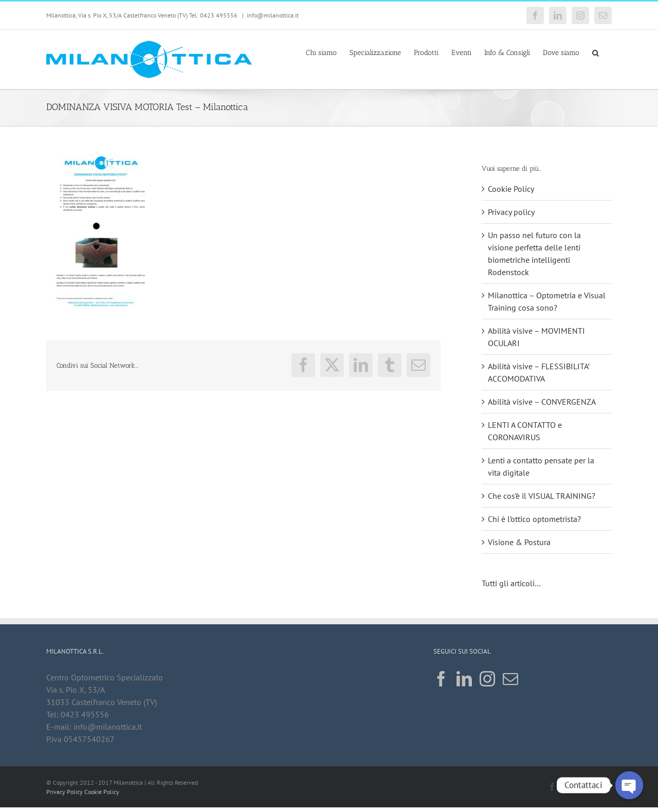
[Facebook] (441, 679)
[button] (596, 52)
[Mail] (510, 679)
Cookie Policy (511, 189)
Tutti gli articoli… (512, 583)
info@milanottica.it (273, 15)
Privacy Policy (65, 792)
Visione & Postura (519, 542)
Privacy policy (511, 212)
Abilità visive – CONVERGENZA (542, 402)
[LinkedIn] (464, 679)
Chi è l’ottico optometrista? (534, 519)
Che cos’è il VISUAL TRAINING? (542, 496)
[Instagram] (487, 679)
